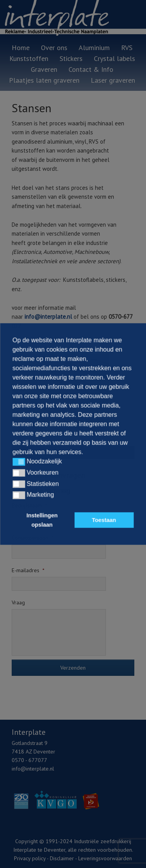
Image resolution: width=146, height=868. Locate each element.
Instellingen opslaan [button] (42, 520)
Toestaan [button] (104, 520)
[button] (19, 462)
